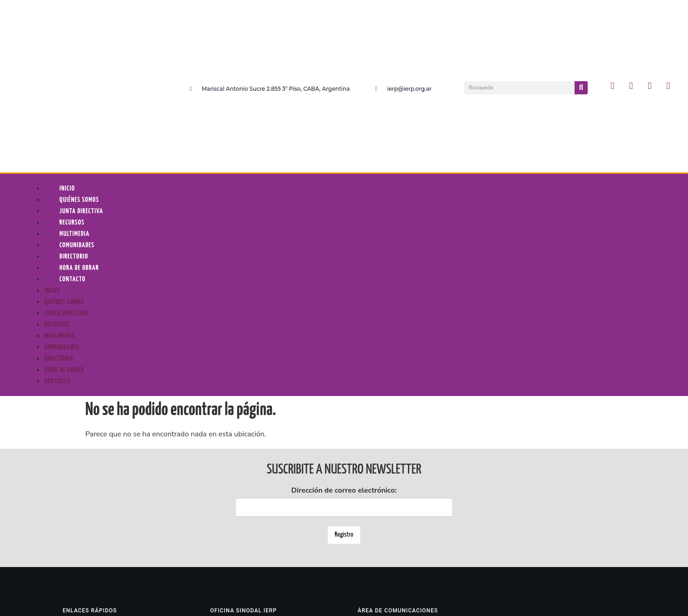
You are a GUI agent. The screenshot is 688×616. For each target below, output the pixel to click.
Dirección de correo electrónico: (344, 367)
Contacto (72, 145)
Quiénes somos (79, 66)
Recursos (72, 88)
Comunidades (77, 111)
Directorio (74, 122)
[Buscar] (581, 21)
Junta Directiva (81, 77)
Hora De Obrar (79, 134)
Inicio (67, 54)
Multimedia (74, 100)
